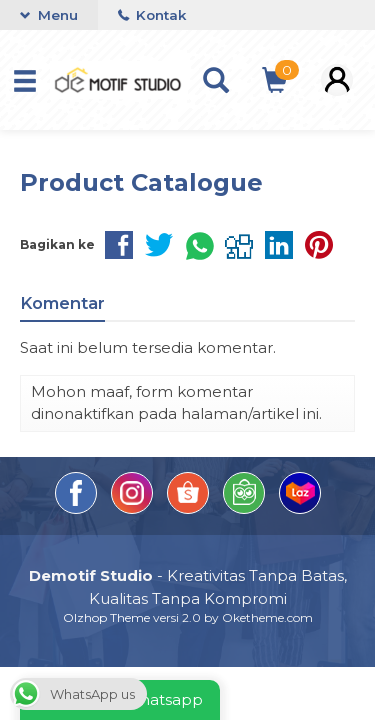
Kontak (152, 15)
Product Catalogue (141, 182)
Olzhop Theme (106, 617)
